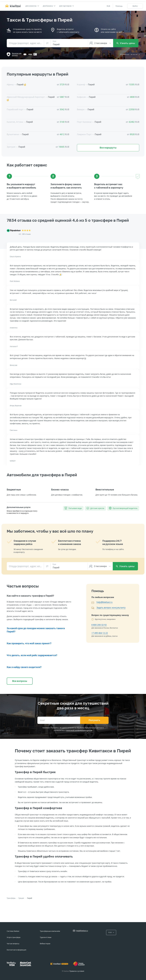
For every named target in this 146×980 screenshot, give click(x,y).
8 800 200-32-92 (99, 625)
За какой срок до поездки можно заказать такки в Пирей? (36, 630)
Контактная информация (16, 950)
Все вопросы (20, 681)
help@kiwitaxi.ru (104, 602)
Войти (135, 6)
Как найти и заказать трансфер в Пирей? (30, 596)
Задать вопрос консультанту (111, 608)
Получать (94, 720)
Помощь (119, 6)
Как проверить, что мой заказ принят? (29, 643)
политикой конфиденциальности (79, 730)
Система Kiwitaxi (13, 931)
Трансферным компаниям (50, 931)
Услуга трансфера (14, 937)
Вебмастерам (45, 944)
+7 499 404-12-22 (100, 633)
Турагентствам (46, 937)
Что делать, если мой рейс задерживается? (32, 655)
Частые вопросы (13, 944)
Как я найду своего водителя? (24, 667)
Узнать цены (126, 43)
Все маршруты (108, 148)
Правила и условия (77, 971)
